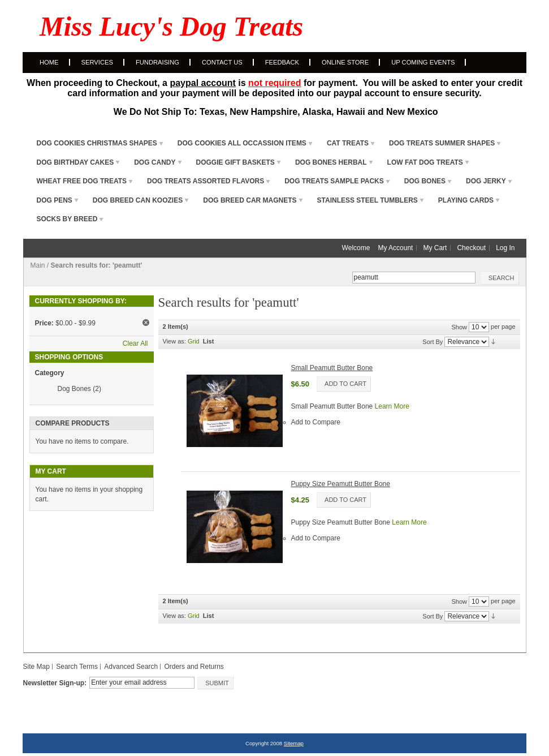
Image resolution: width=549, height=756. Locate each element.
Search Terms (77, 667)
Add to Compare (316, 422)
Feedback (282, 62)
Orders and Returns (194, 667)
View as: (174, 341)
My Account (395, 248)
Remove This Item (146, 323)
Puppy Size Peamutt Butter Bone (341, 484)
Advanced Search (131, 667)
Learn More (392, 406)
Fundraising (157, 62)
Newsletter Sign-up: (55, 683)
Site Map (36, 667)
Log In (505, 248)
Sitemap (294, 743)
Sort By (433, 341)
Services (97, 62)
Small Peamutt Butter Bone (332, 368)
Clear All (135, 343)
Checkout (471, 248)
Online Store (345, 62)
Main (38, 265)
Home (49, 62)
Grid (194, 341)
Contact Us (222, 62)
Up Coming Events (423, 62)
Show (459, 327)
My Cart (435, 248)
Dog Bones (74, 389)
